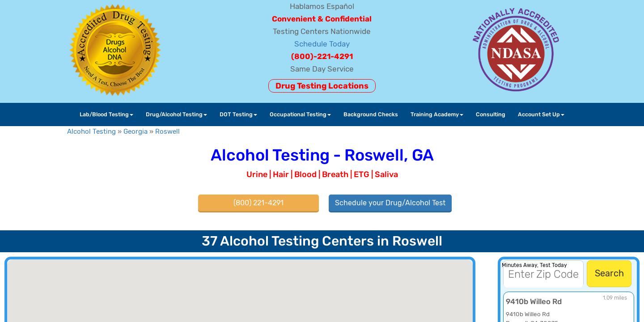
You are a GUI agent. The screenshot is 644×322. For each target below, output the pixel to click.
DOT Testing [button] (238, 114)
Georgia (136, 131)
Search (609, 273)
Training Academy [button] (437, 114)
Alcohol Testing (91, 131)
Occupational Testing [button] (300, 114)
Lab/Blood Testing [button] (106, 114)
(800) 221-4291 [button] (258, 203)
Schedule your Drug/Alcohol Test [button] (390, 203)
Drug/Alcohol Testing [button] (176, 114)
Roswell (167, 131)
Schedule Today (322, 44)
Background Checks (371, 114)
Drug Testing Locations (322, 86)
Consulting (491, 114)
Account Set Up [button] (541, 114)
